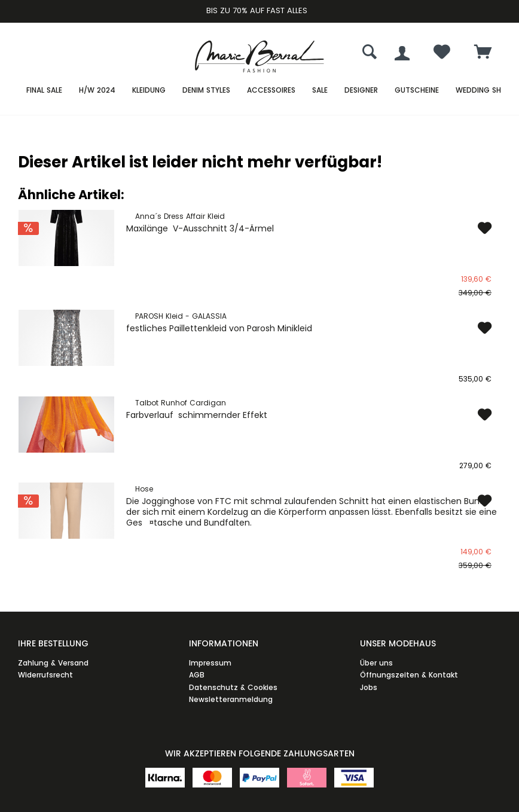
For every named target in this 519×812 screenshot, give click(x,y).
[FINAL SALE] (44, 91)
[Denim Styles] (206, 91)
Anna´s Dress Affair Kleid (180, 216)
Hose (144, 489)
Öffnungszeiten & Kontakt (409, 675)
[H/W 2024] (97, 91)
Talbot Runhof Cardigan (181, 403)
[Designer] (361, 91)
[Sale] (320, 91)
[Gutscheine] (417, 91)
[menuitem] (483, 53)
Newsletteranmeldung (231, 699)
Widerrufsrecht (45, 675)
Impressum (210, 663)
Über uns (376, 663)
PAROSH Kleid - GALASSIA (181, 316)
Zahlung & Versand (53, 663)
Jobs (369, 687)
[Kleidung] (149, 91)
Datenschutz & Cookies (233, 687)
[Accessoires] (271, 91)
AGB (197, 675)
